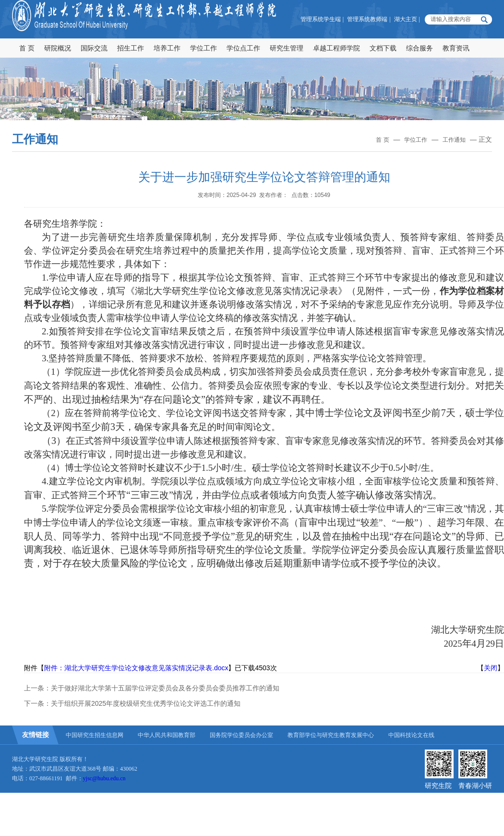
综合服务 (420, 48)
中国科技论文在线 (411, 735)
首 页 (27, 48)
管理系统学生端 (321, 19)
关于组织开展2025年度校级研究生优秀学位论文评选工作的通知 (146, 703)
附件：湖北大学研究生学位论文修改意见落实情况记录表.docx (136, 668)
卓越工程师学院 (336, 48)
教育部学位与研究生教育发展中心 (331, 735)
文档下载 (383, 48)
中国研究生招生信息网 (95, 735)
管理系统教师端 (367, 19)
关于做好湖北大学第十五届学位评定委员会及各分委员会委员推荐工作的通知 (165, 688)
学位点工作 (243, 48)
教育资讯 (456, 48)
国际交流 (94, 48)
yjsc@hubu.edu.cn (104, 778)
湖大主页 (406, 19)
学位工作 (204, 48)
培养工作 (167, 48)
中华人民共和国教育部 (167, 735)
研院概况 (58, 48)
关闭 (491, 668)
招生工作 (131, 48)
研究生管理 (287, 48)
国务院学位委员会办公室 (241, 735)
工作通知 (454, 140)
